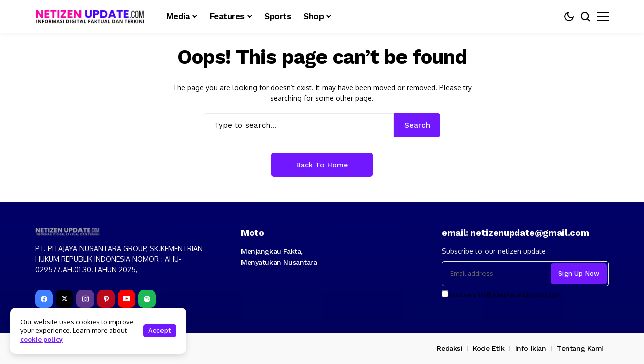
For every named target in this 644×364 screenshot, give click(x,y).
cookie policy (42, 339)
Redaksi (449, 348)
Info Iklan (531, 348)
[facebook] (44, 299)
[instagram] (85, 299)
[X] (65, 299)
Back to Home (322, 165)
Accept (160, 331)
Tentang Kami (580, 348)
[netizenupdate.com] (93, 16)
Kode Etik (489, 348)
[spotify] (147, 299)
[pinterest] (106, 299)
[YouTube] (127, 299)
